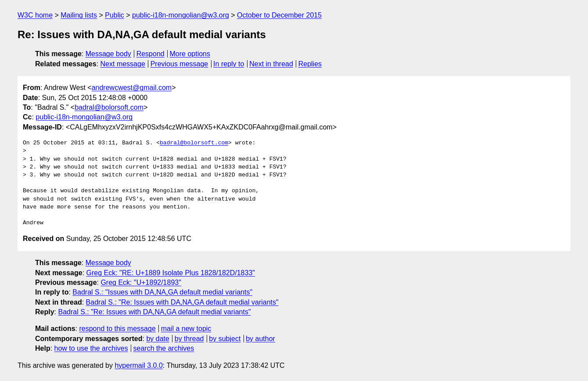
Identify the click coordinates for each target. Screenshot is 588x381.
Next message (123, 64)
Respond (151, 54)
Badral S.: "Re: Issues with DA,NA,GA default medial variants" (182, 302)
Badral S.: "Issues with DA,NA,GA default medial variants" (162, 292)
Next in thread (271, 64)
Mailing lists (79, 15)
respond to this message (117, 329)
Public (115, 15)
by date (158, 339)
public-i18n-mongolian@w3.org (181, 15)
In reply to (229, 64)
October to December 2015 (279, 15)
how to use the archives (91, 348)
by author (260, 339)
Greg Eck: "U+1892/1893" (141, 282)
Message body (108, 54)
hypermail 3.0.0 (138, 365)
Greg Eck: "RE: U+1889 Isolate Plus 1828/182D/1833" (171, 273)
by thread (189, 339)
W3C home (35, 15)
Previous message (179, 64)
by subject (225, 339)
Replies (310, 64)
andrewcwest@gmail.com (132, 88)
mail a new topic (186, 329)
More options (190, 54)
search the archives (164, 348)
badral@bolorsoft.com (109, 107)
